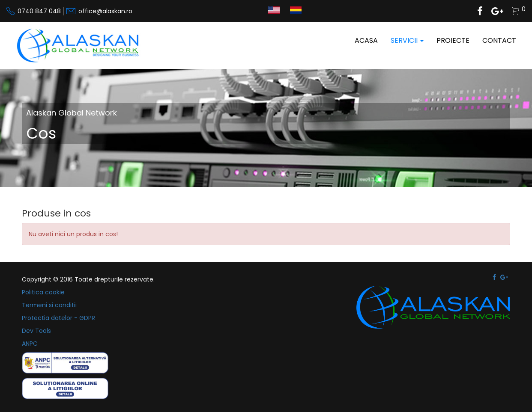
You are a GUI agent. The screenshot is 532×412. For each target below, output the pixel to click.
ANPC (30, 344)
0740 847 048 (39, 11)
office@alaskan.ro (105, 11)
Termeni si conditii (49, 305)
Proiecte (453, 40)
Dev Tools (36, 331)
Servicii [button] (407, 40)
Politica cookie (43, 292)
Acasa (366, 40)
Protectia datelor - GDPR (58, 318)
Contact (499, 40)
